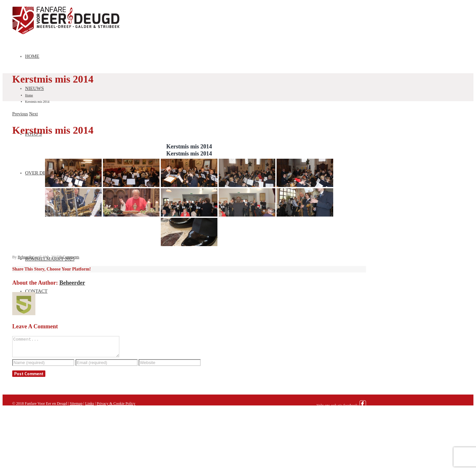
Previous (20, 114)
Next (34, 114)
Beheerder (26, 257)
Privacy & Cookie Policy (116, 407)
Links (90, 407)
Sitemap (76, 407)
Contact (36, 291)
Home (32, 56)
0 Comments (69, 257)
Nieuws (34, 88)
